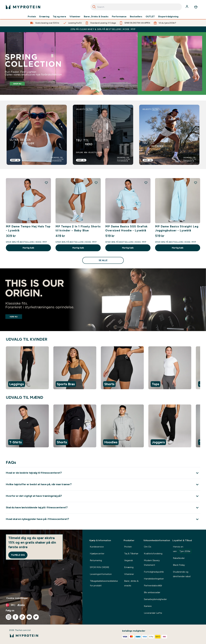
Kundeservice (97, 547)
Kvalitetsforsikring (153, 554)
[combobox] (136, 7)
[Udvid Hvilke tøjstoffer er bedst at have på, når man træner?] (103, 485)
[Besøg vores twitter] (36, 617)
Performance (119, 17)
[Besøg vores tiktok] (22, 617)
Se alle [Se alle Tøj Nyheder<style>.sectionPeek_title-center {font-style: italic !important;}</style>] (103, 260)
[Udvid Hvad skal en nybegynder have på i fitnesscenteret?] (103, 519)
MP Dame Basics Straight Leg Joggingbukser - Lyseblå (177, 228)
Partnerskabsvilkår (153, 586)
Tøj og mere (59, 17)
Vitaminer (75, 17)
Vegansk (128, 560)
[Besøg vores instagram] (9, 617)
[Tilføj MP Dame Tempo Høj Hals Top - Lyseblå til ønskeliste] (46, 183)
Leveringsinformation (101, 574)
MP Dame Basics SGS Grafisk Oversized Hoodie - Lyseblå (126, 228)
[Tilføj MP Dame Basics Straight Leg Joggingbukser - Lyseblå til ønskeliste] (196, 183)
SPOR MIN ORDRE (100, 567)
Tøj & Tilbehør (131, 554)
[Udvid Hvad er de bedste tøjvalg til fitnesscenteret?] (103, 473)
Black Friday (179, 565)
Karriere (148, 606)
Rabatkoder (179, 558)
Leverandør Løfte (153, 613)
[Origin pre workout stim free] (103, 300)
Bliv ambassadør (152, 592)
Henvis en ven (182, 549)
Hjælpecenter (97, 554)
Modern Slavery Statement (152, 563)
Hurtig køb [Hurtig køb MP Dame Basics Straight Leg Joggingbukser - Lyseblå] (178, 248)
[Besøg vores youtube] (29, 617)
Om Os (148, 547)
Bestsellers (136, 17)
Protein (32, 17)
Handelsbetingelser (154, 579)
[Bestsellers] (103, 64)
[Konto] (187, 7)
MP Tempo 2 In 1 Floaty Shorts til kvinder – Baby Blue (78, 228)
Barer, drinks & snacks (131, 583)
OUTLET (150, 17)
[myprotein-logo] (23, 7)
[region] (103, 368)
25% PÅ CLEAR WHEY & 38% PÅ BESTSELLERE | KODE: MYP (103, 29)
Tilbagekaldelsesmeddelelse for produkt (104, 583)
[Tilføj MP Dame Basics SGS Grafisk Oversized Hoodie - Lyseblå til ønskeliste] (146, 183)
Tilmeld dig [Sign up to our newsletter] (18, 555)
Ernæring (44, 17)
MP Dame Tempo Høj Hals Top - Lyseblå (28, 228)
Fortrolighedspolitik (154, 572)
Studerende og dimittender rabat (182, 574)
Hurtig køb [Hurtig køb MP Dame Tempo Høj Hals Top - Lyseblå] (28, 248)
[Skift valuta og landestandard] (41, 605)
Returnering (96, 560)
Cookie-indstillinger (17, 598)
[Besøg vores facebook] (15, 617)
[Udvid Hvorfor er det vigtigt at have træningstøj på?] (103, 496)
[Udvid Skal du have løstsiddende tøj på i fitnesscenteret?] (103, 508)
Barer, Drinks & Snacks (96, 17)
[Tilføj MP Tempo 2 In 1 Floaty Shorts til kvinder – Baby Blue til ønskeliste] (96, 183)
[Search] (94, 7)
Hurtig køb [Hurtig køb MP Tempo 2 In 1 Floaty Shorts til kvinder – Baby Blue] (78, 248)
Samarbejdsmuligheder (155, 599)
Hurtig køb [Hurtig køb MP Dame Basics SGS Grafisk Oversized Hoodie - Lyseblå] (128, 248)
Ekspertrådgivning (168, 17)
